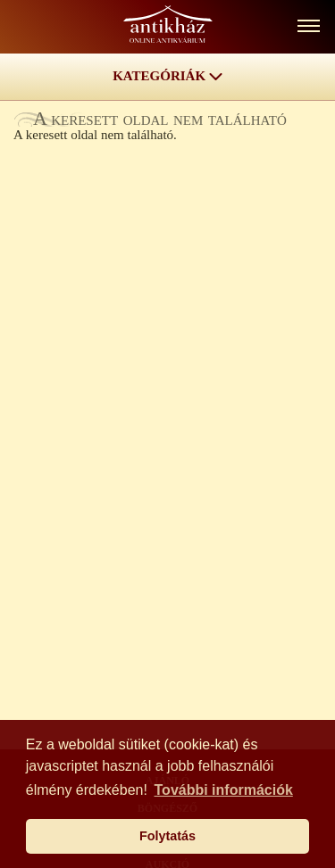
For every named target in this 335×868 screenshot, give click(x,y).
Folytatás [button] (167, 836)
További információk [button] (224, 790)
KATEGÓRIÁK (167, 76)
